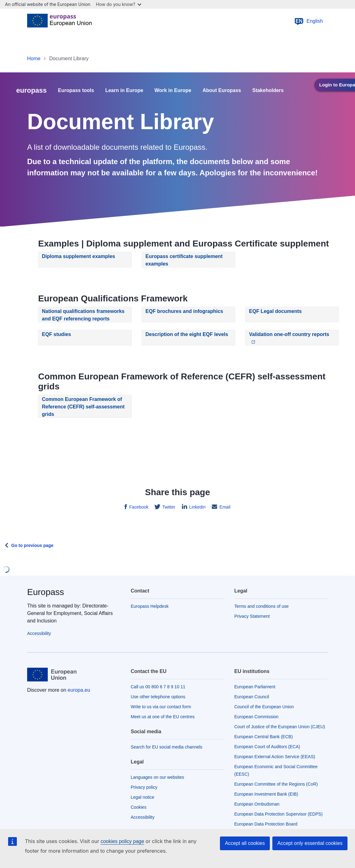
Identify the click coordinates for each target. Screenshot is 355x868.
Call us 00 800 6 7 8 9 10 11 (158, 687)
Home (34, 59)
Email (224, 507)
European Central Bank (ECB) (264, 737)
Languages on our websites (157, 777)
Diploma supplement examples (78, 256)
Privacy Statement (252, 616)
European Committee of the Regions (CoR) (276, 784)
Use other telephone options (158, 697)
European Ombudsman (257, 804)
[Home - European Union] (59, 21)
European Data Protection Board (266, 824)
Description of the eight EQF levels (187, 334)
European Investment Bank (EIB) (266, 794)
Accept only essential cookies (310, 843)
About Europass (222, 90)
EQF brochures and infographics (184, 311)
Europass (46, 592)
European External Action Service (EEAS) (275, 757)
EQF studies (56, 334)
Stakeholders (268, 90)
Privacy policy (144, 787)
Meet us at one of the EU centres (163, 717)
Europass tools (76, 90)
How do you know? (119, 4)
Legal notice (143, 797)
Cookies (139, 807)
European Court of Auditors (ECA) (267, 747)
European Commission (256, 717)
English (309, 21)
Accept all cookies (245, 843)
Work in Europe (173, 90)
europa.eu (79, 690)
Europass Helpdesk (150, 606)
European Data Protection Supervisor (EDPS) (278, 814)
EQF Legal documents (275, 311)
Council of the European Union (264, 707)
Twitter (168, 507)
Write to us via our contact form (161, 707)
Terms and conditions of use (261, 606)
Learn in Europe (124, 90)
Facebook (138, 507)
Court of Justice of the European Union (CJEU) (280, 727)
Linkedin (197, 507)
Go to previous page (32, 545)
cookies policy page (122, 841)
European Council (252, 697)
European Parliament (255, 687)
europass (32, 90)
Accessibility (39, 633)
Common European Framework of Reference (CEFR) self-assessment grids (83, 407)
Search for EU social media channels (167, 747)
